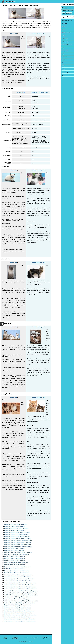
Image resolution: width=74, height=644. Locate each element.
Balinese (12, 34)
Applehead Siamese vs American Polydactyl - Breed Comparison (21, 595)
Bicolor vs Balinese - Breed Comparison (15, 559)
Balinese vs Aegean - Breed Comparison (15, 527)
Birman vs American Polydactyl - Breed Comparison (18, 609)
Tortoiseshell (56, 51)
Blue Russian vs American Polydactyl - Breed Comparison (19, 611)
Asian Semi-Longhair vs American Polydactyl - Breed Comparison (21, 601)
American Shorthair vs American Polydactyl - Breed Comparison (21, 591)
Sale (16, 34)
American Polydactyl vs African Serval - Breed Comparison (19, 579)
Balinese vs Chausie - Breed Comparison (15, 531)
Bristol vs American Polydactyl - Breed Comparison (17, 617)
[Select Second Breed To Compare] (63, 11)
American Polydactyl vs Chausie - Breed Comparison (18, 581)
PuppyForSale (35, 638)
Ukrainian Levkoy (58, 33)
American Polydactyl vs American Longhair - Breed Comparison (21, 589)
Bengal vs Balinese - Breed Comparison (15, 557)
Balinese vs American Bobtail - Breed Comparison (17, 533)
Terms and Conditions (15, 638)
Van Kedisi (56, 24)
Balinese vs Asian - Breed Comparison (14, 551)
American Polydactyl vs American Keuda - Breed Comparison (20, 587)
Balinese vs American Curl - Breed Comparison (16, 535)
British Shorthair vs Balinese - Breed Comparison (17, 573)
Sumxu (55, 69)
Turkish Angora (57, 42)
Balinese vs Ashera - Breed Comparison (15, 549)
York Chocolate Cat (58, 21)
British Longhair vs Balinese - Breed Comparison (17, 571)
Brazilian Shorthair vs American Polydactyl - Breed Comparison (20, 615)
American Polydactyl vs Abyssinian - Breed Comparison (19, 575)
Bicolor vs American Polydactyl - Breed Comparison (18, 607)
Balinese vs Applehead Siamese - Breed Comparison (18, 547)
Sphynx (55, 75)
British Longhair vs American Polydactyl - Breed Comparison (20, 619)
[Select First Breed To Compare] (63, 8)
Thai (54, 63)
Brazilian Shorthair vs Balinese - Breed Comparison (18, 567)
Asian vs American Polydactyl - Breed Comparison (17, 599)
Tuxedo (55, 36)
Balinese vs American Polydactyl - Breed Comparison (18, 541)
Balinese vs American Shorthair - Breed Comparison (18, 543)
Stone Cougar (57, 72)
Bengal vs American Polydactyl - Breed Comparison (18, 605)
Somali (55, 78)
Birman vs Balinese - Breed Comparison (15, 561)
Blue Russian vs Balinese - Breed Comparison (16, 563)
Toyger (55, 48)
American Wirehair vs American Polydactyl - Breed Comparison (21, 593)
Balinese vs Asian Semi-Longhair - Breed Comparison (18, 553)
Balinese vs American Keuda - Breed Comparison (17, 537)
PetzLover (25, 638)
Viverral (55, 27)
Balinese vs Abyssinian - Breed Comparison (16, 525)
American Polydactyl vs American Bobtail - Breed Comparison (20, 583)
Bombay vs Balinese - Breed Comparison (15, 565)
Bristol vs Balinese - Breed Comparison (14, 569)
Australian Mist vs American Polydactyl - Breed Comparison (20, 603)
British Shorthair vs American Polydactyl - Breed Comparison (20, 621)
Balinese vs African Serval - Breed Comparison (16, 529)
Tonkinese (56, 57)
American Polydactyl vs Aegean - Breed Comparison (18, 577)
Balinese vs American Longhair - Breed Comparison (18, 539)
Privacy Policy (5, 638)
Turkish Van (56, 39)
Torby (55, 54)
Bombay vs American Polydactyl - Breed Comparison (18, 613)
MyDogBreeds (46, 638)
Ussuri (55, 30)
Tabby (55, 66)
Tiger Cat (56, 60)
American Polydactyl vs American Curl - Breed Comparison (19, 585)
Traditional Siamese (58, 45)
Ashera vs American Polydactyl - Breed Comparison (18, 597)
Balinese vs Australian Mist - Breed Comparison (17, 555)
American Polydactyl (37, 34)
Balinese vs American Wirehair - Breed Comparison (18, 545)
